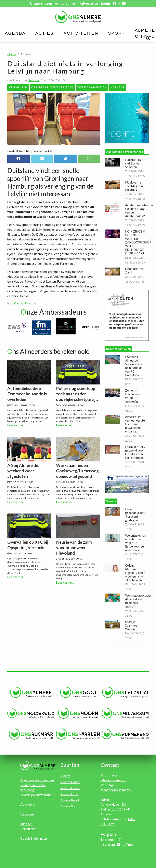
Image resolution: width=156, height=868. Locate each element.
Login (106, 3)
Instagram (108, 844)
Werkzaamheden (92, 87)
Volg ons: (109, 834)
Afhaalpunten (66, 3)
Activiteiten (81, 33)
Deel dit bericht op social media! (30, 151)
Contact (110, 765)
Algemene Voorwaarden (37, 780)
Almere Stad (69, 806)
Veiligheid (18, 87)
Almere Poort (70, 800)
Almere (65, 776)
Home (12, 54)
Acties (44, 33)
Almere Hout (69, 794)
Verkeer (118, 87)
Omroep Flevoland (25, 303)
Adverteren (89, 3)
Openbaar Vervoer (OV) (53, 87)
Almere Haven (70, 788)
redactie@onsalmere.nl (116, 790)
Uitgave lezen (41, 3)
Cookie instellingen (34, 838)
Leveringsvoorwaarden (36, 795)
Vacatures (27, 814)
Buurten (70, 765)
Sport (117, 33)
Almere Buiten (70, 782)
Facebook (110, 840)
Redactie (34, 80)
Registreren (28, 829)
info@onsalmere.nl (113, 780)
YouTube (127, 844)
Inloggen (26, 824)
